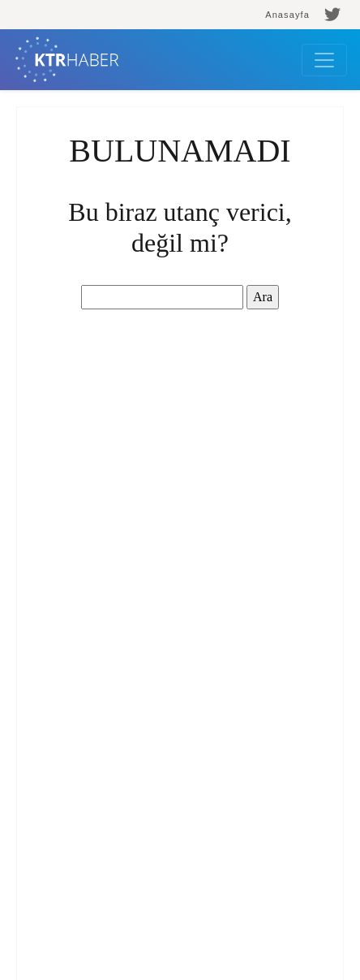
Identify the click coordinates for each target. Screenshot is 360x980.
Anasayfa (287, 15)
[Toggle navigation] (324, 60)
